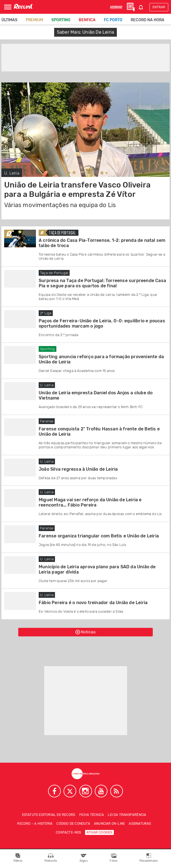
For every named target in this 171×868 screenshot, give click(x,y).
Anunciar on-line (109, 824)
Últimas (9, 20)
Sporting (61, 20)
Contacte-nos (68, 832)
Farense (47, 421)
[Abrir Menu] (8, 7)
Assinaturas (140, 824)
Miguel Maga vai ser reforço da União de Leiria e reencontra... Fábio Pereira (90, 502)
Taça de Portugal (62, 233)
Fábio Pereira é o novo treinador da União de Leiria (93, 603)
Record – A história (35, 824)
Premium (34, 20)
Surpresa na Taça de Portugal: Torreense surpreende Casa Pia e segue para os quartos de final (102, 283)
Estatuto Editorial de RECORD (49, 815)
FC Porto (113, 20)
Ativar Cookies (99, 832)
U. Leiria (12, 173)
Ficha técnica (92, 815)
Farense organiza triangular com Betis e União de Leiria (99, 536)
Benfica (87, 20)
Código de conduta (73, 824)
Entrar (159, 7)
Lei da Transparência (127, 815)
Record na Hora (148, 20)
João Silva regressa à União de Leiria (78, 469)
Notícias (86, 632)
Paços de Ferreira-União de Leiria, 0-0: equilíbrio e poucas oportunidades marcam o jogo (102, 323)
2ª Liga (46, 313)
